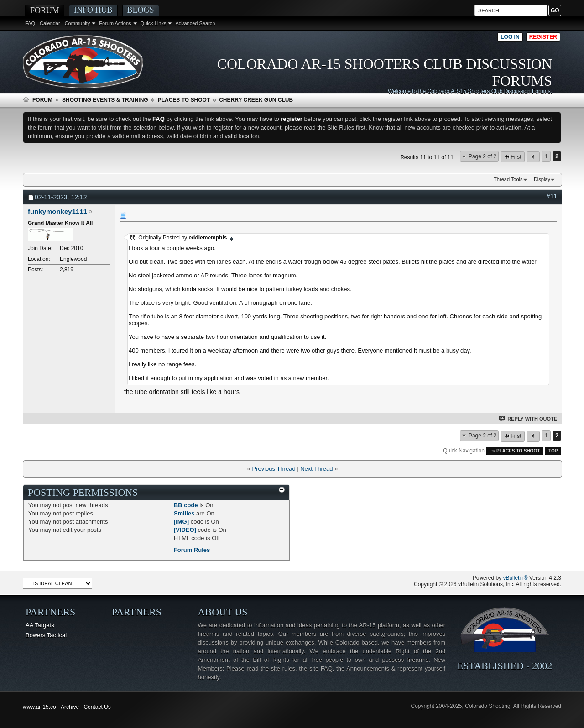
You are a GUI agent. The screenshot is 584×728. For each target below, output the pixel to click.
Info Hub (93, 10)
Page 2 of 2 (482, 156)
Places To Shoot (184, 100)
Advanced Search (195, 23)
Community (78, 23)
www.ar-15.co (39, 707)
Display (542, 179)
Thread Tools (508, 179)
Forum (45, 10)
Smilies (184, 513)
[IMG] (181, 522)
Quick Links (154, 23)
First (512, 157)
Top (553, 451)
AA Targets (40, 625)
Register (543, 37)
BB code (186, 505)
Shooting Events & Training (105, 100)
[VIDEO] (185, 530)
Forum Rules (192, 550)
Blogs (141, 10)
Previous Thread (274, 469)
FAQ (30, 23)
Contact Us (97, 707)
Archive (70, 707)
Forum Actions (115, 23)
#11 (552, 196)
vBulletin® (515, 578)
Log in (510, 37)
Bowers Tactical (46, 635)
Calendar (50, 23)
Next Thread (316, 469)
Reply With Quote (528, 419)
